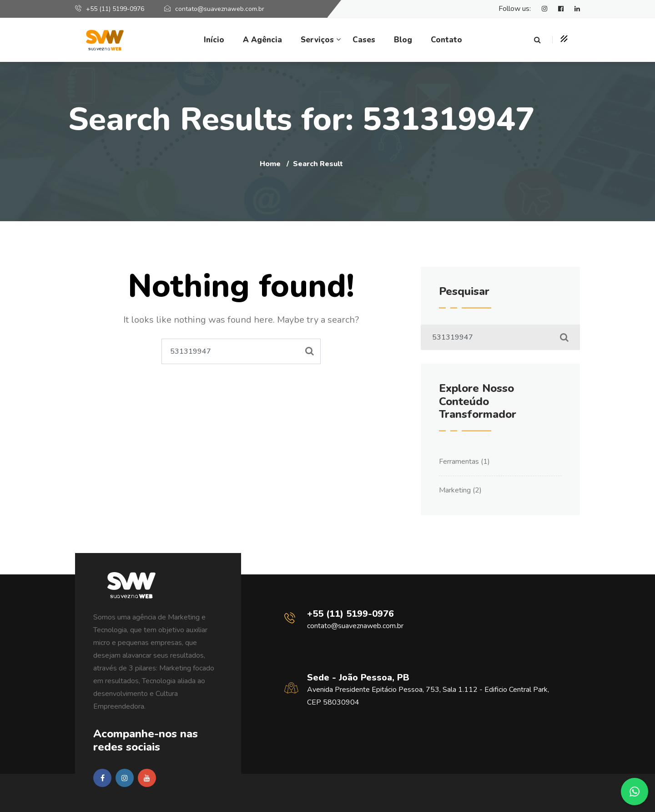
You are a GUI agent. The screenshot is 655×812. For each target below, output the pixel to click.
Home (270, 164)
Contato (446, 40)
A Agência (262, 40)
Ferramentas (459, 462)
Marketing (455, 490)
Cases (364, 40)
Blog (403, 40)
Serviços (317, 40)
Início (214, 40)
